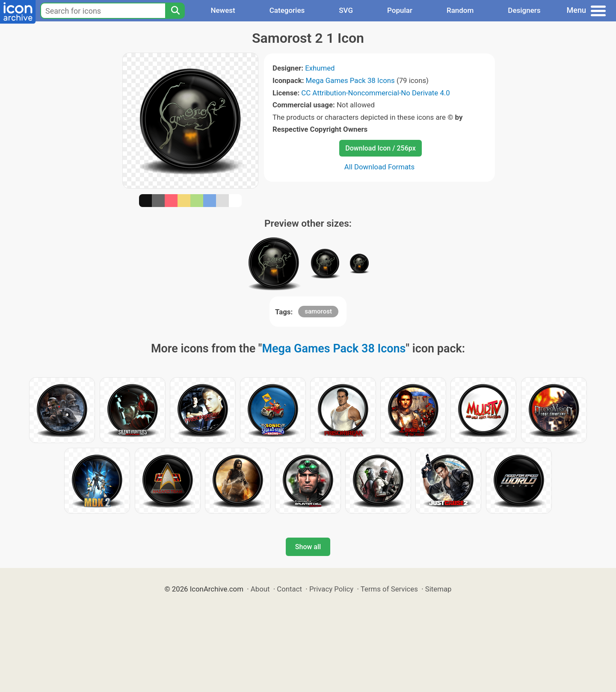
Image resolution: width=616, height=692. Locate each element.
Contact (289, 589)
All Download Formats (380, 167)
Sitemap (438, 589)
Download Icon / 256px (380, 148)
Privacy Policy (331, 589)
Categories (287, 10)
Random (460, 10)
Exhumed (320, 68)
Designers (524, 10)
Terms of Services (389, 589)
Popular (400, 10)
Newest (223, 10)
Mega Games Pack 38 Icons (350, 80)
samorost (318, 311)
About (260, 589)
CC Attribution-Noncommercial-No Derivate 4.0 (375, 93)
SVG (346, 10)
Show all (308, 547)
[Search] (175, 11)
